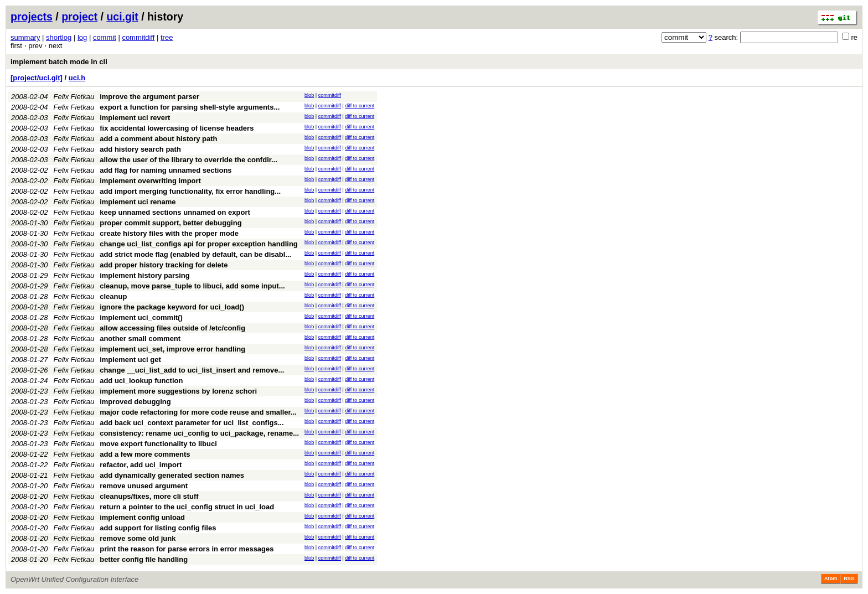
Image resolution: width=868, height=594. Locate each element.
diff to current (360, 106)
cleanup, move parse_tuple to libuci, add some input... (192, 286)
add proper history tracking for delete (164, 265)
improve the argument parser (149, 97)
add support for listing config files (158, 528)
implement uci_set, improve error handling (172, 349)
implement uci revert (135, 118)
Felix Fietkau (74, 97)
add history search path (140, 149)
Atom (831, 578)
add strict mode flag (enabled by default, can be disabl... (195, 254)
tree (167, 37)
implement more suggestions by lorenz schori (178, 391)
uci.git (122, 17)
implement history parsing (145, 275)
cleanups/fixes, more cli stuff (149, 496)
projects (32, 17)
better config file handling (144, 559)
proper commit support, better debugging (170, 223)
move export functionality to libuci (158, 444)
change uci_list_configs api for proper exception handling (199, 244)
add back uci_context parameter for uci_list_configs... (192, 423)
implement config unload (142, 517)
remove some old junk (138, 538)
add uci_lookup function (141, 381)
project (79, 17)
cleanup (113, 296)
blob (309, 95)
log (82, 37)
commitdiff (138, 37)
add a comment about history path (158, 139)
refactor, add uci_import (141, 465)
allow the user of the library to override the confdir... (188, 160)
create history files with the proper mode (169, 233)
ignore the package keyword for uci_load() (172, 307)
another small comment (140, 339)
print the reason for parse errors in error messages (187, 549)
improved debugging (135, 402)
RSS (849, 578)
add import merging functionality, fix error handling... (190, 191)
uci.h (77, 78)
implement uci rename (138, 202)
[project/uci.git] (37, 78)
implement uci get (130, 360)
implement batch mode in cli (59, 62)
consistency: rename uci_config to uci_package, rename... (199, 433)
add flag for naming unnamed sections (166, 170)
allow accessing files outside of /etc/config (172, 328)
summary (25, 37)
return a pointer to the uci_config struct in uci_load (187, 507)
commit (105, 37)
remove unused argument (144, 486)
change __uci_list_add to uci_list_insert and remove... (192, 370)
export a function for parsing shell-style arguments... (190, 107)
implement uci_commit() (141, 317)
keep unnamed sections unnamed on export (175, 212)
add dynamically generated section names (172, 475)
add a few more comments (145, 454)
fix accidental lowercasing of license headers (177, 128)
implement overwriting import (150, 181)
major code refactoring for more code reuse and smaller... (198, 412)
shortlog (59, 37)
